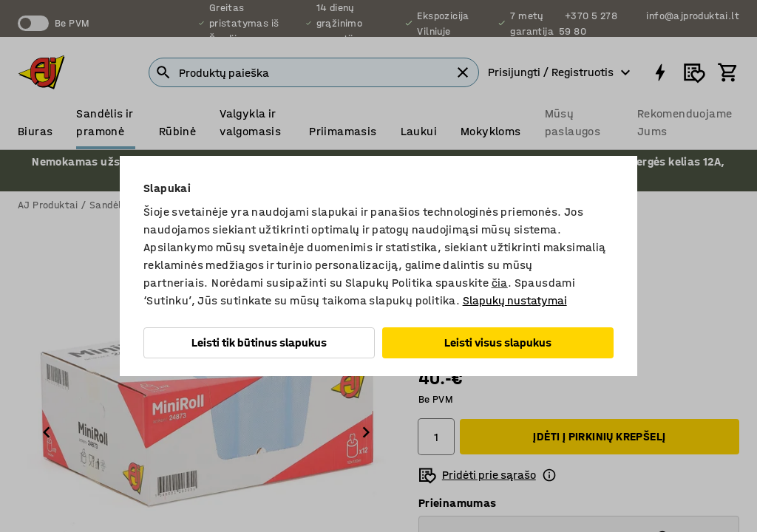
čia (500, 283)
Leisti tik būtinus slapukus (259, 342)
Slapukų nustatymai (515, 300)
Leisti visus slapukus (498, 342)
